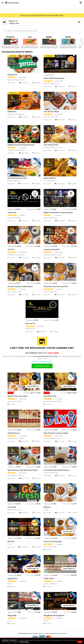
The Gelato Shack (51, 112)
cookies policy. (24, 642)
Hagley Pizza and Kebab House (21, 145)
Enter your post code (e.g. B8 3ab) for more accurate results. (42, 15)
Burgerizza (12, 75)
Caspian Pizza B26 (51, 249)
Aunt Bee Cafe (50, 396)
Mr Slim (11, 541)
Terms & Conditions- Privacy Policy (55, 633)
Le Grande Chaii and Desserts (56, 470)
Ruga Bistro (13, 578)
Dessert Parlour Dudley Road (20, 286)
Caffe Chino (49, 578)
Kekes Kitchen (50, 178)
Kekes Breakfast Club (17, 178)
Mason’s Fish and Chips (17, 396)
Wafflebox (12, 112)
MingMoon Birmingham (54, 615)
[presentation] (2, 43)
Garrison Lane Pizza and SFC (56, 286)
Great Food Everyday (53, 541)
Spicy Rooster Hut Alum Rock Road (23, 470)
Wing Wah (12, 615)
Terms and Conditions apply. (42, 362)
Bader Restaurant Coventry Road (58, 212)
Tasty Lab (12, 212)
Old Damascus (14, 433)
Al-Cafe (11, 249)
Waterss (47, 507)
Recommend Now (42, 366)
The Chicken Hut (51, 145)
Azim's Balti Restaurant (54, 78)
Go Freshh (12, 507)
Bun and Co (30, 323)
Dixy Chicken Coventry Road (56, 433)
